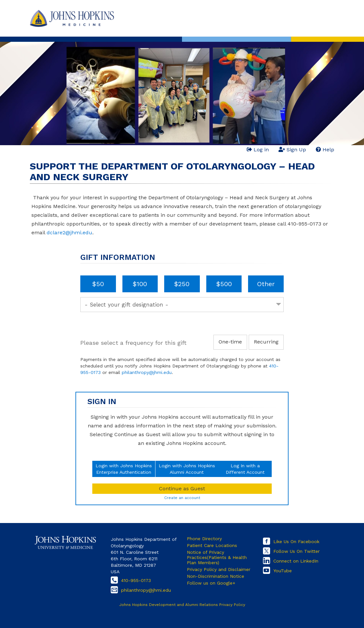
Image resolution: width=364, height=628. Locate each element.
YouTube (283, 571)
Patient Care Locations (212, 545)
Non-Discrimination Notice (216, 576)
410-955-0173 (136, 580)
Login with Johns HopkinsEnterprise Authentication (124, 469)
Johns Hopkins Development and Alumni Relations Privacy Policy (182, 605)
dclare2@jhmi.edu (69, 233)
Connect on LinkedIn (296, 561)
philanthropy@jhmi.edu (147, 372)
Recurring (266, 342)
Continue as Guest (182, 488)
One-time (230, 342)
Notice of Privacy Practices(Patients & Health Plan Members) (217, 557)
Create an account (182, 498)
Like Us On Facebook (296, 541)
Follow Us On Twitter (296, 551)
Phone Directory (204, 539)
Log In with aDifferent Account (245, 469)
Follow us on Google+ (211, 583)
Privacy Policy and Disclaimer (219, 569)
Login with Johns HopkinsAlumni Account (187, 469)
